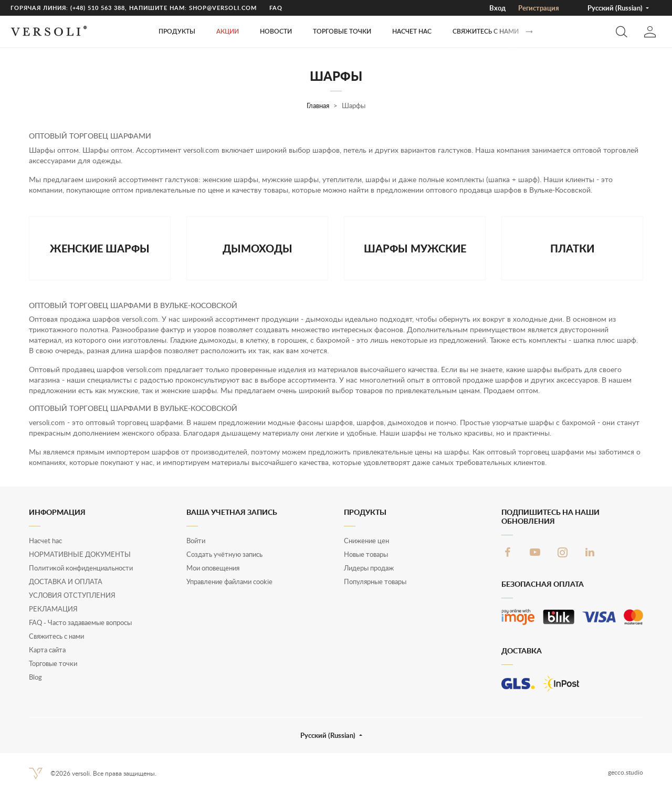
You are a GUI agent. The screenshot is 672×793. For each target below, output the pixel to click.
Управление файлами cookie (229, 581)
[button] (622, 31)
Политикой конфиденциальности (81, 568)
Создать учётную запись (224, 554)
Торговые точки (53, 663)
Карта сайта (47, 650)
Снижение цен (366, 541)
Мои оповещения (213, 568)
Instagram (562, 552)
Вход (497, 8)
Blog (35, 677)
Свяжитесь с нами (486, 31)
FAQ (276, 8)
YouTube (535, 552)
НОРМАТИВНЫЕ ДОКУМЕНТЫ (80, 554)
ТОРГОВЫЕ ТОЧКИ (342, 31)
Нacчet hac (412, 31)
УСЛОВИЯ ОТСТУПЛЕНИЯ (72, 595)
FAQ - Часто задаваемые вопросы (80, 622)
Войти (196, 541)
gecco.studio (626, 772)
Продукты (177, 31)
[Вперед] (529, 32)
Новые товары (366, 554)
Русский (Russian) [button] (616, 8)
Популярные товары (375, 581)
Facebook (508, 552)
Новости (276, 31)
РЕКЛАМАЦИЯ (53, 609)
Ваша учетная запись (232, 512)
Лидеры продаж (369, 568)
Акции (228, 31)
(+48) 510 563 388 (98, 8)
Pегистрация (539, 8)
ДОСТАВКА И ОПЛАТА (66, 581)
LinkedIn (590, 552)
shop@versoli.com (223, 8)
